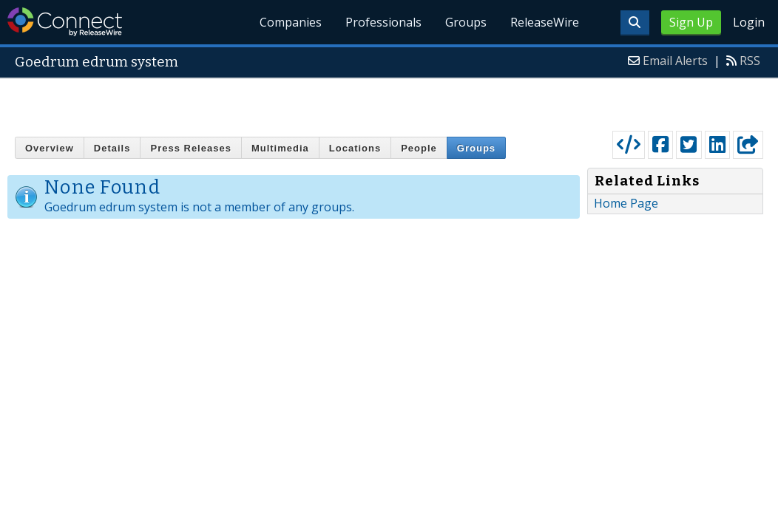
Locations (355, 148)
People (419, 148)
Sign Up (691, 22)
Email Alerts (675, 61)
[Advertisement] (389, 101)
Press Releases (190, 148)
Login (749, 22)
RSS (750, 61)
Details (112, 148)
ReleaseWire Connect (65, 22)
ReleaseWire (545, 22)
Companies (291, 22)
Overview (50, 148)
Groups (466, 22)
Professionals (384, 22)
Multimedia (280, 148)
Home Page (626, 203)
